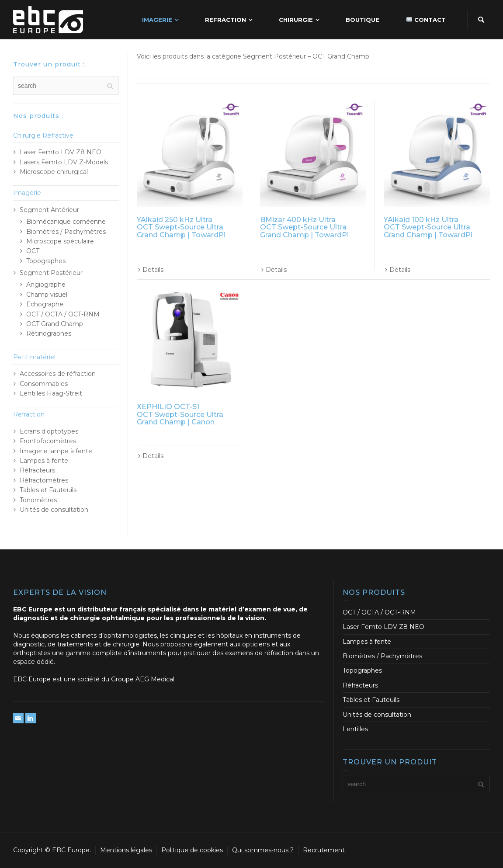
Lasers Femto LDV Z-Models (64, 162)
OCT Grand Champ (55, 324)
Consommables (44, 384)
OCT (33, 251)
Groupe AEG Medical (143, 679)
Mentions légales (126, 850)
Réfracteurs (37, 470)
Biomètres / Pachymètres (66, 232)
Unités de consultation (54, 510)
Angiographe (46, 285)
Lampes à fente (44, 461)
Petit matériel (34, 357)
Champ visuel (47, 295)
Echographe (45, 304)
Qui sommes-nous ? (263, 850)
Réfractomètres (44, 480)
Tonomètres (38, 500)
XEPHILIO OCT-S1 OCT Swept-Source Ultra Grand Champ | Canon (180, 414)
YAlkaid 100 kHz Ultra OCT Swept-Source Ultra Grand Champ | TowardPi (428, 227)
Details (153, 270)
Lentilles (355, 729)
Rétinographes (49, 333)
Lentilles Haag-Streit (51, 393)
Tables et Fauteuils (48, 490)
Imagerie (27, 193)
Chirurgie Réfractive (43, 135)
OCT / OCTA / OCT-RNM (63, 314)
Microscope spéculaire (60, 241)
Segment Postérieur (51, 273)
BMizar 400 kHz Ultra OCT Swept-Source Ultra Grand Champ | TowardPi (304, 227)
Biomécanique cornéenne (66, 222)
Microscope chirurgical (54, 172)
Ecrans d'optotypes (49, 431)
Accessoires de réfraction (58, 374)
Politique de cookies (192, 850)
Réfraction (29, 414)
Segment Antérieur (49, 210)
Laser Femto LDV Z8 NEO (61, 152)
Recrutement (324, 850)
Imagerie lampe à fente (56, 451)
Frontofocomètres (48, 441)
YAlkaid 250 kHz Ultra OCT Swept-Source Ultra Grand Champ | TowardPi (181, 227)
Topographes (46, 261)
